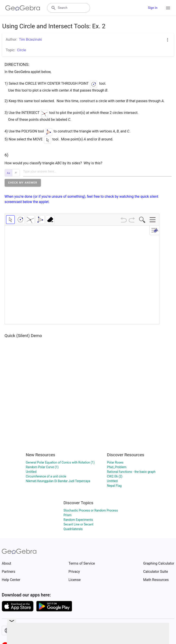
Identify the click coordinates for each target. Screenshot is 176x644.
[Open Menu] (168, 8)
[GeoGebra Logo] (23, 8)
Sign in (153, 8)
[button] (23, 183)
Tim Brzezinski (31, 39)
